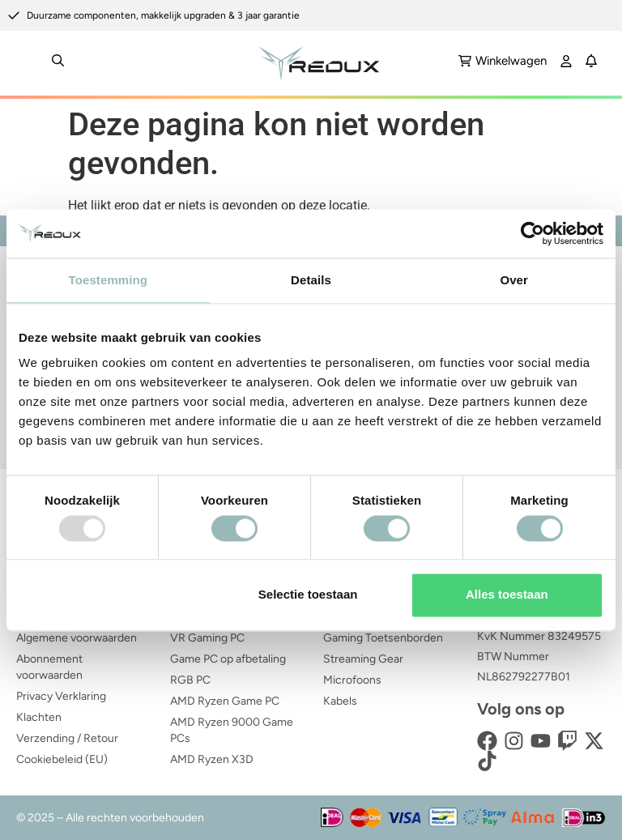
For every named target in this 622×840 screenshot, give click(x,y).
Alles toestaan (507, 595)
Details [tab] (311, 280)
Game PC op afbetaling (228, 659)
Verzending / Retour (67, 738)
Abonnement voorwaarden (49, 667)
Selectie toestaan (308, 595)
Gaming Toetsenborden (383, 638)
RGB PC (190, 680)
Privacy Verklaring (61, 696)
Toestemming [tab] (109, 280)
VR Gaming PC (207, 638)
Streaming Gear (363, 659)
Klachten (39, 717)
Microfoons (352, 680)
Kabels (340, 701)
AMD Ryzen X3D (212, 759)
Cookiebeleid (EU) (62, 759)
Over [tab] (514, 280)
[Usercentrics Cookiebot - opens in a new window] (533, 233)
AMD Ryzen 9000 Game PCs (232, 730)
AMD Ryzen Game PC (225, 701)
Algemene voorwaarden (77, 638)
